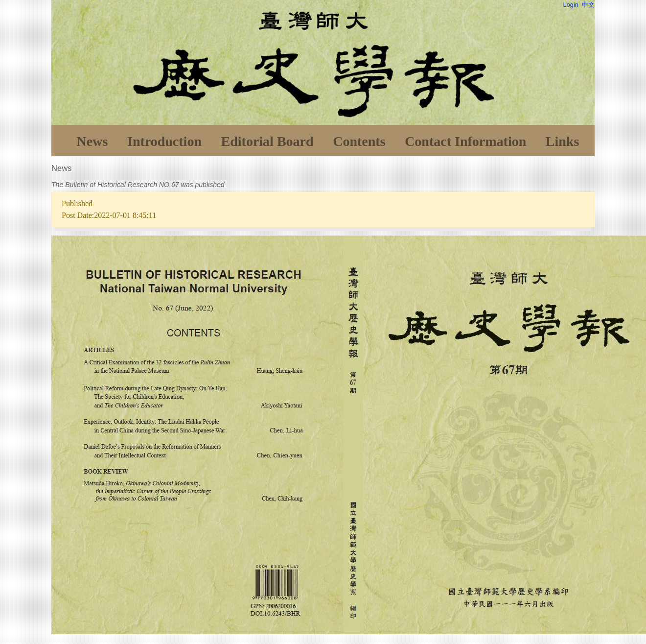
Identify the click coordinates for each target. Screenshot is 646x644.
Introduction (164, 141)
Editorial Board (267, 141)
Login (571, 5)
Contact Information (465, 141)
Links (563, 141)
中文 (588, 5)
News (92, 141)
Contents (359, 141)
